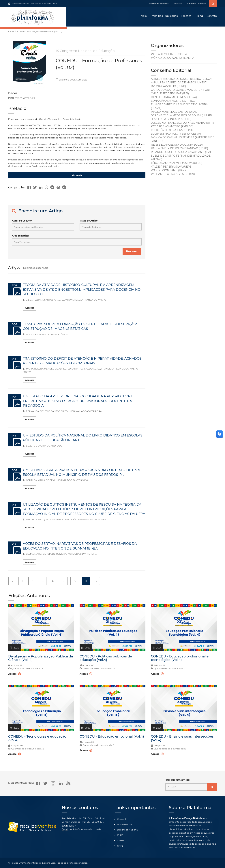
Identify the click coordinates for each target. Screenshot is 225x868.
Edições (186, 16)
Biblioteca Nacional (128, 830)
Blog (200, 16)
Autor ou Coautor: (22, 222)
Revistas (177, 4)
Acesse (14, 675)
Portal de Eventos (159, 4)
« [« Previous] (12, 582)
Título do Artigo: (89, 222)
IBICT (120, 835)
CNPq (120, 846)
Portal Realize (125, 824)
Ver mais (77, 176)
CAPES (121, 840)
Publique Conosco (196, 4)
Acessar (30, 309)
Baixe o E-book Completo (71, 81)
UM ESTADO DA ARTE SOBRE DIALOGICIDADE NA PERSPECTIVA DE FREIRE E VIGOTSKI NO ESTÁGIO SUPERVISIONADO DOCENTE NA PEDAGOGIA (79, 402)
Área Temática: (20, 237)
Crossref (121, 819)
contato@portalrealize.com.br (85, 829)
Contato (212, 16)
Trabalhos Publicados (164, 16)
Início (143, 16)
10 (75, 582)
